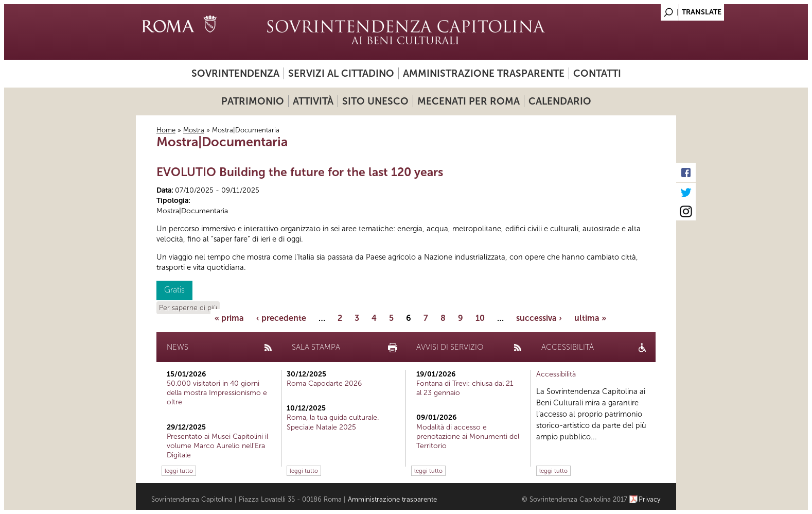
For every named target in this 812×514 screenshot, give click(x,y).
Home (166, 130)
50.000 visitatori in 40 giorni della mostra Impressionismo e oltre (217, 393)
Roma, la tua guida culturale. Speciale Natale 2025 (333, 422)
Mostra (194, 130)
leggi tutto (179, 471)
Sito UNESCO (375, 101)
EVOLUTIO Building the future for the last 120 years (300, 172)
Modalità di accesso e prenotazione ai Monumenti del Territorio (468, 436)
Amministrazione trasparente (484, 73)
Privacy (650, 499)
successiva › (539, 318)
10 (480, 318)
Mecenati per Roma (469, 101)
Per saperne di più (188, 308)
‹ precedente (281, 318)
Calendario (560, 101)
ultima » (590, 318)
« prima (229, 318)
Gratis (174, 290)
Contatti (597, 73)
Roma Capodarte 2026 (324, 383)
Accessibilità (556, 374)
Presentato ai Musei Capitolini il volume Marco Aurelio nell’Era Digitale (217, 446)
